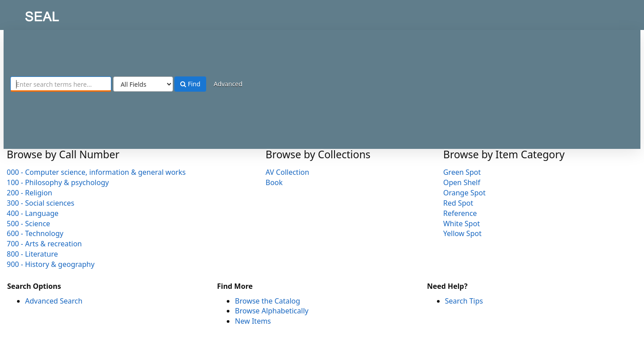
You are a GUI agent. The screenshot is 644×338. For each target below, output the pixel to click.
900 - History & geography (51, 264)
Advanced (228, 84)
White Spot (462, 224)
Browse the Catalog (267, 301)
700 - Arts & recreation (44, 244)
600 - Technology (35, 233)
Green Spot (462, 172)
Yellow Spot (462, 233)
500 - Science (28, 224)
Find (190, 84)
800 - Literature (32, 254)
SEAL (24, 14)
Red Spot (458, 203)
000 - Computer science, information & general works (96, 172)
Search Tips (464, 301)
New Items (253, 321)
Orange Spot (464, 193)
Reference (460, 213)
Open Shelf (462, 182)
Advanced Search (54, 301)
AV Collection (288, 172)
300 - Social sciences (40, 203)
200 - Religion (30, 193)
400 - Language (33, 213)
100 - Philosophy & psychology (58, 182)
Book (274, 182)
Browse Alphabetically (271, 311)
